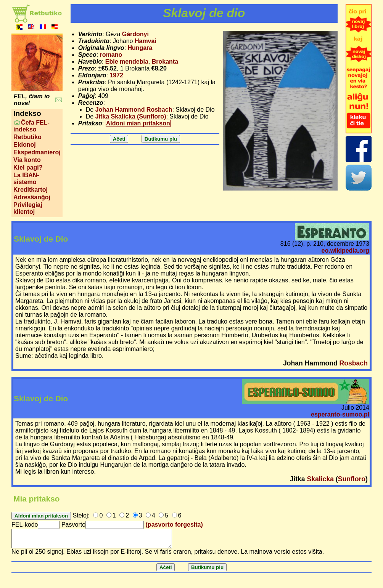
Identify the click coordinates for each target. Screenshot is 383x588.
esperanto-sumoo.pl (340, 414)
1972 (116, 75)
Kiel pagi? (28, 167)
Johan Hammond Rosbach (134, 110)
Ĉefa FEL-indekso (31, 126)
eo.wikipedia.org (345, 251)
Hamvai (146, 41)
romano (111, 55)
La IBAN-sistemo (26, 179)
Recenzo (91, 103)
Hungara (140, 48)
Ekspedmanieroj (37, 152)
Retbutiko (27, 137)
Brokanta (165, 62)
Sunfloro (352, 479)
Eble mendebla (127, 62)
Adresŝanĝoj (32, 197)
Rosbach (354, 363)
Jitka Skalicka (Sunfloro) (131, 116)
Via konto (27, 160)
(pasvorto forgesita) (174, 525)
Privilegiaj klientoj (28, 208)
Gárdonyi (135, 34)
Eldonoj (25, 145)
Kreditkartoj (31, 190)
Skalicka (320, 479)
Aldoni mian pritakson (138, 123)
